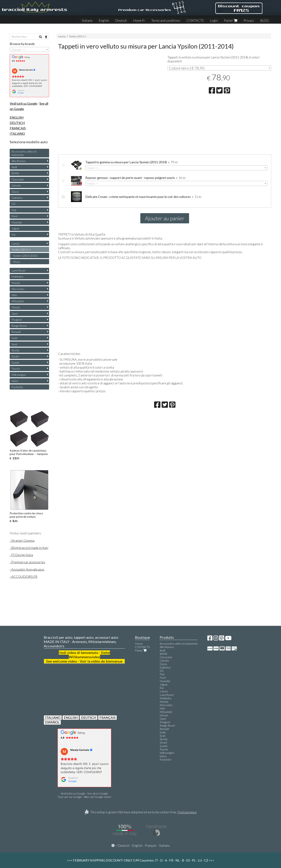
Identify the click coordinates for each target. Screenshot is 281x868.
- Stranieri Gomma (22, 540)
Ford (14, 216)
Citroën (16, 185)
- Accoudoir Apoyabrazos (27, 569)
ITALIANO (53, 718)
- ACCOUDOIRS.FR (24, 577)
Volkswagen (19, 375)
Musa (16, 262)
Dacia (15, 192)
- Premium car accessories (27, 562)
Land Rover (19, 270)
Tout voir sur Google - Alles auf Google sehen (84, 797)
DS (13, 204)
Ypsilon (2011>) (77, 36)
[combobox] (219, 68)
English (104, 20)
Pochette (17, 387)
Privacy (249, 20)
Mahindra (17, 277)
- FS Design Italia (21, 555)
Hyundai (17, 222)
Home (139, 643)
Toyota (16, 368)
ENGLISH (71, 718)
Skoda (15, 350)
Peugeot (17, 320)
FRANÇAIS (107, 718)
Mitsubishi (18, 301)
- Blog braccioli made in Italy (29, 548)
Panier (231, 20)
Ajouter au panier (165, 218)
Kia (13, 234)
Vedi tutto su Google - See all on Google (84, 793)
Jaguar (16, 228)
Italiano (87, 20)
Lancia (62, 36)
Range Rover (19, 326)
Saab (15, 338)
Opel (15, 313)
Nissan (16, 307)
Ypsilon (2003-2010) (25, 256)
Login (214, 20)
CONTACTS (195, 20)
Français (151, 845)
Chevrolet (18, 179)
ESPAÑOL (52, 722)
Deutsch (121, 20)
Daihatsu (17, 198)
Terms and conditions (166, 20)
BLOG (264, 20)
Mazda (16, 283)
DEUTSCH (89, 718)
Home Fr (139, 20)
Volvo (15, 381)
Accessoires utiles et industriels (24, 153)
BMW (15, 173)
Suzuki (15, 362)
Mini (14, 295)
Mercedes (18, 289)
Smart (15, 356)
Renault (16, 332)
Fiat (14, 210)
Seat (14, 344)
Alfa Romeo (19, 161)
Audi (14, 167)
